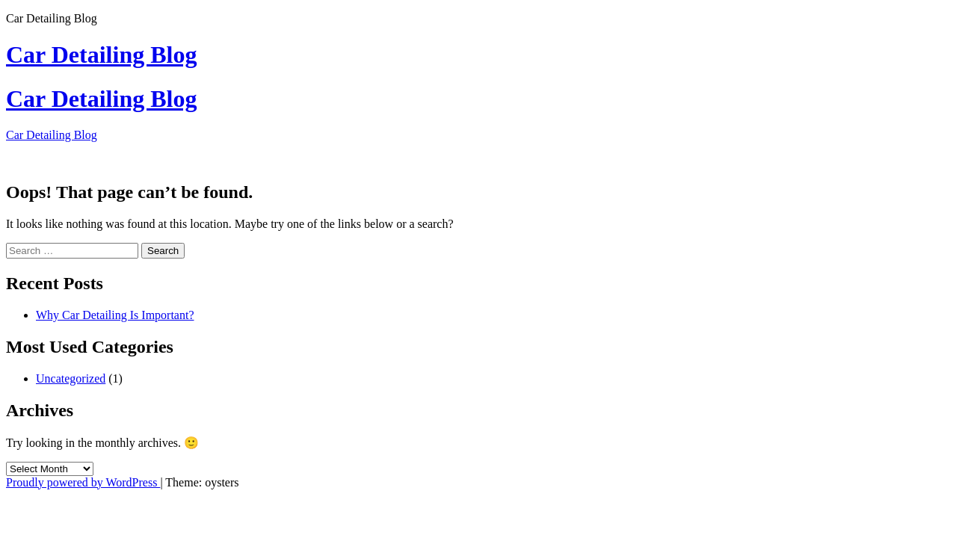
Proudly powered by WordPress (83, 482)
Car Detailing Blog (101, 55)
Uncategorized (71, 378)
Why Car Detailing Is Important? (115, 315)
